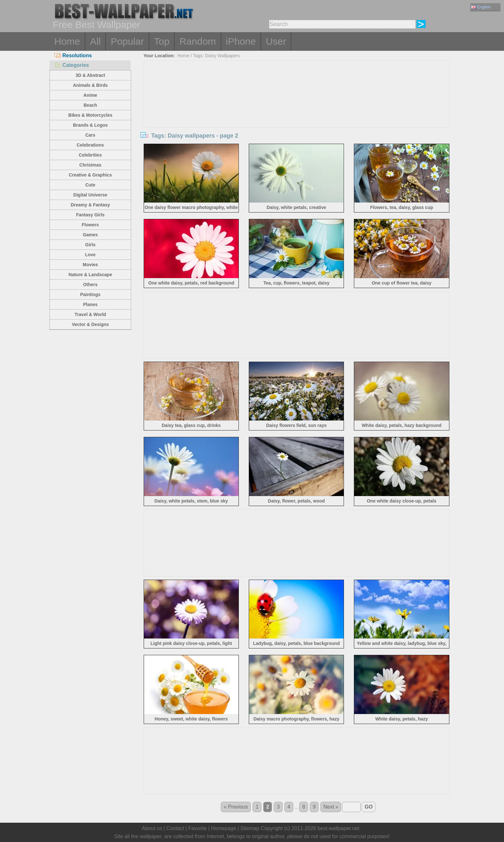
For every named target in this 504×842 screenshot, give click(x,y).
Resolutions (73, 55)
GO (369, 807)
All (95, 41)
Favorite (198, 828)
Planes (90, 304)
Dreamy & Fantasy (90, 205)
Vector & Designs (90, 324)
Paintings (90, 294)
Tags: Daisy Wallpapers (217, 56)
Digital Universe (90, 195)
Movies (90, 265)
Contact (175, 828)
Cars (90, 135)
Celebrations (90, 145)
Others (90, 285)
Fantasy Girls (90, 215)
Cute (90, 185)
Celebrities (90, 155)
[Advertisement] (297, 109)
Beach (90, 105)
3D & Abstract (90, 75)
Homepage (224, 828)
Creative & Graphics (90, 175)
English (481, 7)
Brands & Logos (90, 125)
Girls (90, 245)
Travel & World (90, 314)
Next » (331, 807)
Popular (127, 41)
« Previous (236, 807)
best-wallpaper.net (338, 828)
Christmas (90, 165)
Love (90, 255)
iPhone (241, 41)
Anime (90, 95)
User (276, 41)
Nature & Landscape (90, 275)
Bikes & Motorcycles (90, 115)
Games (90, 235)
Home (67, 41)
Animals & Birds (90, 85)
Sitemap (250, 828)
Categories (72, 65)
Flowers (90, 225)
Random (198, 41)
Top (162, 41)
